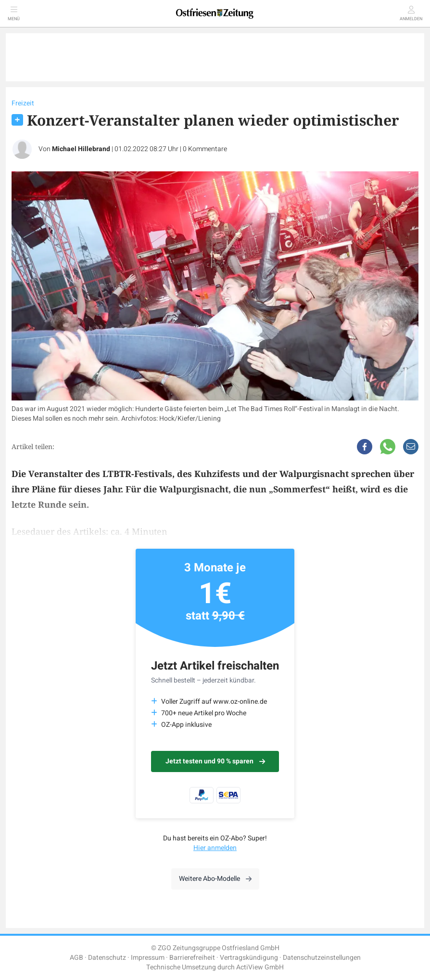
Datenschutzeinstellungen (322, 958)
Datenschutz (107, 958)
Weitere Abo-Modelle (215, 879)
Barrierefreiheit (192, 958)
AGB (76, 958)
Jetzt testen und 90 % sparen (215, 761)
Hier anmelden (215, 848)
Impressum (148, 958)
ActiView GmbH (260, 967)
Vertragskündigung (249, 958)
